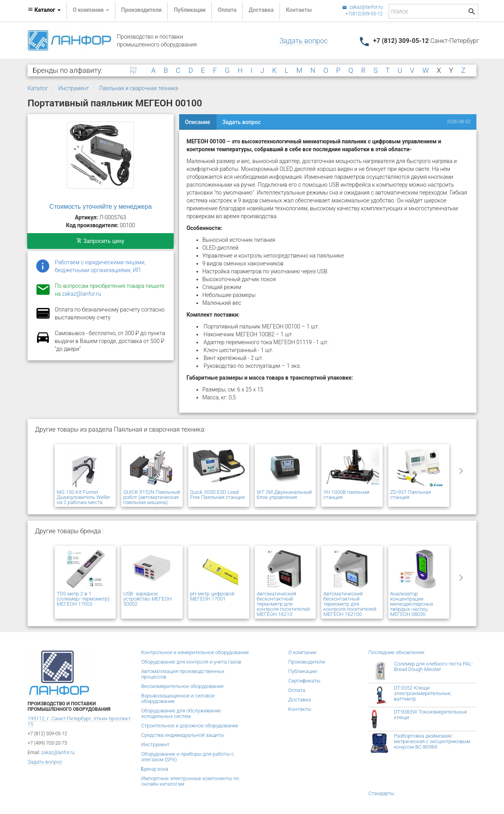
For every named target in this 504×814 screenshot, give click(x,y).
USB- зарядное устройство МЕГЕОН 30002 (147, 599)
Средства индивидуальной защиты (183, 735)
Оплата (227, 10)
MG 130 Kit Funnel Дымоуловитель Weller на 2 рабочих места (83, 497)
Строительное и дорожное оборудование (190, 726)
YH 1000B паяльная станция (346, 495)
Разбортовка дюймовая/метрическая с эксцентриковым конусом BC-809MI (432, 741)
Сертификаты (304, 681)
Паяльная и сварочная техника (139, 88)
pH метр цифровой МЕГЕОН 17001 (212, 596)
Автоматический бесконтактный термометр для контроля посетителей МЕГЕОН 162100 (350, 604)
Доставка (261, 10)
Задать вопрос (304, 41)
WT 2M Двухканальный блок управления (284, 495)
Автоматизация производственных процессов (183, 674)
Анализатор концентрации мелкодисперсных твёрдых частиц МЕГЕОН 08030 (412, 604)
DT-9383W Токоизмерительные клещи (431, 715)
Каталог (38, 88)
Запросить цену (100, 241)
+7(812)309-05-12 (364, 14)
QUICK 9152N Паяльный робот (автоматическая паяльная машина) (152, 497)
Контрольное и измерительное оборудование (195, 652)
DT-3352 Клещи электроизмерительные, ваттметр (423, 693)
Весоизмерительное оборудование (183, 686)
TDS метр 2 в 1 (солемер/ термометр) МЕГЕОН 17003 (83, 599)
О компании (302, 652)
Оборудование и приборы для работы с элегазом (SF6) (188, 757)
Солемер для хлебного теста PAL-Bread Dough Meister (434, 667)
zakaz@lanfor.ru (362, 7)
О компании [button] (91, 10)
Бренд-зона (155, 769)
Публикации (190, 10)
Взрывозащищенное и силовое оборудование (178, 698)
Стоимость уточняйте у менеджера (100, 207)
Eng (133, 68)
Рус (133, 72)
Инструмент (74, 88)
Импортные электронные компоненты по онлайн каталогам (190, 781)
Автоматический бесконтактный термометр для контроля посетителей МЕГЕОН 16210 (283, 604)
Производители (142, 10)
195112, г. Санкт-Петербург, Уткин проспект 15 (79, 721)
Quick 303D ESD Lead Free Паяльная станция (218, 495)
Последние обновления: (397, 652)
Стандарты (382, 793)
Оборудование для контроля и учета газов (191, 662)
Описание (198, 122)
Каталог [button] (44, 10)
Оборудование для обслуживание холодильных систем (181, 713)
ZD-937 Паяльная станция (411, 495)
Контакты (299, 10)
